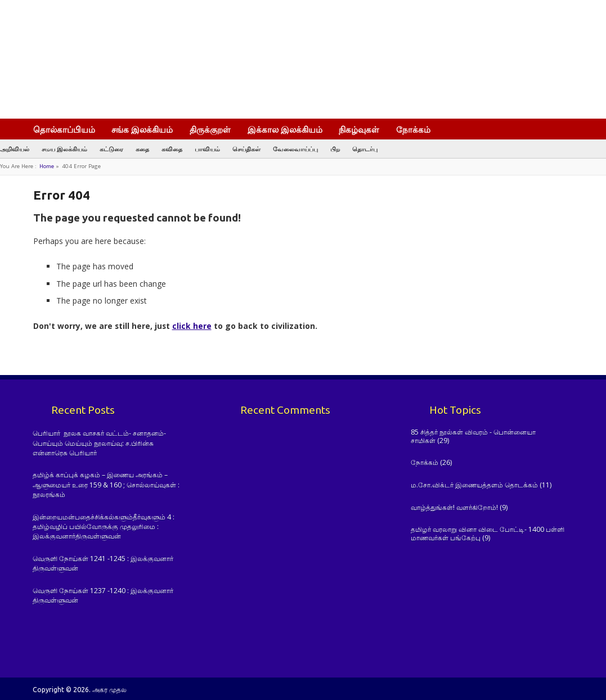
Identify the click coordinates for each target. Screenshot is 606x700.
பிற (335, 149)
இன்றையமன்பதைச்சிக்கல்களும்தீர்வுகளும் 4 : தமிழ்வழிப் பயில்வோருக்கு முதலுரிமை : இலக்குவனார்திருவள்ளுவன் (104, 527)
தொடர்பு (365, 149)
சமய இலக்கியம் (64, 149)
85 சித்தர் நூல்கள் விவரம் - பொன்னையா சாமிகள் (473, 436)
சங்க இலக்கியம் (142, 129)
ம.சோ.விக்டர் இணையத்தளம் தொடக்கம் (474, 485)
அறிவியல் (15, 149)
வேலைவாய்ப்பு (295, 149)
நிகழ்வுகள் (359, 129)
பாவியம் (207, 149)
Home (47, 166)
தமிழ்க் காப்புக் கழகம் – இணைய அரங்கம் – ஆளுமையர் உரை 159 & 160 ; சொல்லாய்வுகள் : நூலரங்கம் (106, 485)
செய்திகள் (246, 149)
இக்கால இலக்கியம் (285, 129)
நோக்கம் (413, 129)
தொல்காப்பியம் (64, 129)
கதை (142, 149)
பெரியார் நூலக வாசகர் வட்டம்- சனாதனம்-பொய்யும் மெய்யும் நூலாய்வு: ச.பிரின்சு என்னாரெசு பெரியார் (99, 443)
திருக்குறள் (210, 129)
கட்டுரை (111, 149)
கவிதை (172, 149)
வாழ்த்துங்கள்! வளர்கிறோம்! (454, 507)
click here (192, 326)
